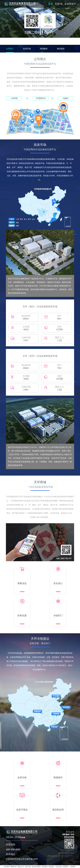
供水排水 (7, 867)
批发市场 (27, 49)
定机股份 (45, 867)
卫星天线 (28, 867)
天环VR (59, 4)
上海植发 (72, 867)
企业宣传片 (70, 4)
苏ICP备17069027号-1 (66, 856)
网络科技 (14, 867)
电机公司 (21, 867)
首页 (51, 4)
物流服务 (61, 49)
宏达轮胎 (59, 867)
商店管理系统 (36, 867)
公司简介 (10, 49)
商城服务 (44, 49)
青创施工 (52, 867)
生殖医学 (65, 867)
